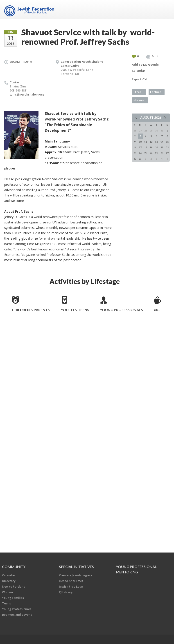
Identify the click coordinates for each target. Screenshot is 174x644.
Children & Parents (31, 310)
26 (151, 153)
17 (140, 147)
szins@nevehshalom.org (27, 94)
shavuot (139, 100)
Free (138, 92)
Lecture (156, 92)
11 (146, 142)
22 (167, 147)
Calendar (9, 575)
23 (135, 153)
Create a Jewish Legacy (76, 575)
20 (156, 147)
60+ (157, 310)
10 (140, 142)
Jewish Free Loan (71, 586)
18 (146, 147)
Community (14, 567)
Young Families (13, 598)
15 (167, 142)
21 (162, 147)
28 (162, 153)
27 (156, 153)
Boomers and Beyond (17, 615)
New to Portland (14, 586)
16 (135, 147)
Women (7, 592)
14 (162, 142)
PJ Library (66, 592)
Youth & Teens (75, 310)
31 (140, 159)
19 (151, 147)
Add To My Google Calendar (145, 68)
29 (167, 153)
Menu (165, 9)
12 (151, 142)
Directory (9, 581)
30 (135, 159)
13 (156, 142)
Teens (6, 603)
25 (146, 153)
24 (140, 153)
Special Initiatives (76, 567)
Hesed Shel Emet (71, 581)
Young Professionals (121, 310)
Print (152, 56)
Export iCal (140, 79)
